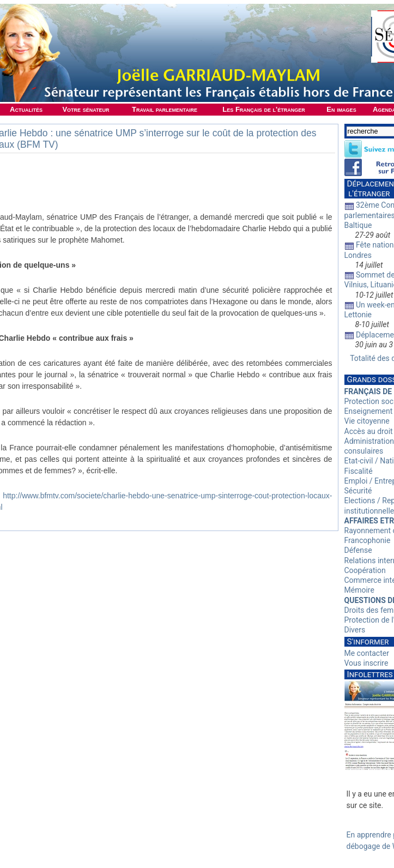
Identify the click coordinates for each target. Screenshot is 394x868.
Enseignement (369, 411)
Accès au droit (369, 431)
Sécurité (358, 491)
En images (341, 109)
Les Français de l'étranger (263, 109)
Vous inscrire (366, 663)
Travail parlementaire (165, 109)
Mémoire (359, 590)
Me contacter (367, 653)
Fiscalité (359, 471)
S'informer (368, 642)
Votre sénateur (86, 109)
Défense (358, 550)
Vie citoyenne (367, 421)
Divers (355, 630)
